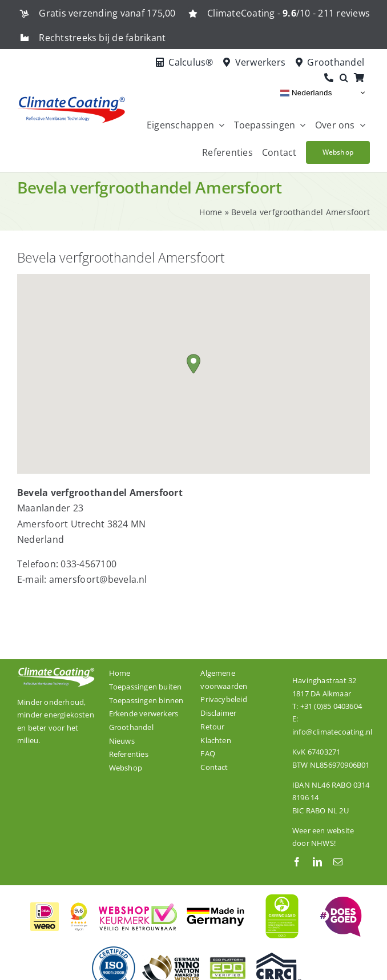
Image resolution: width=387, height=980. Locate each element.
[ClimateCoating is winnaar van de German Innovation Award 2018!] (171, 959)
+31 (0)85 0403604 (331, 706)
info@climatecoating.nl (332, 732)
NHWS (322, 843)
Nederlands (306, 92)
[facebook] (297, 862)
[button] (347, 78)
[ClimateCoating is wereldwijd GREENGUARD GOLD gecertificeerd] (283, 893)
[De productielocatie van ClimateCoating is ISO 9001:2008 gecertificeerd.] (114, 950)
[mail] (338, 862)
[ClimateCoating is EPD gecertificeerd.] (228, 957)
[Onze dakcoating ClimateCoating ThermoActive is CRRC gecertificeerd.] (279, 957)
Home (211, 212)
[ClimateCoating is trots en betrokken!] (340, 901)
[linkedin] (317, 862)
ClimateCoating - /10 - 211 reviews (289, 13)
